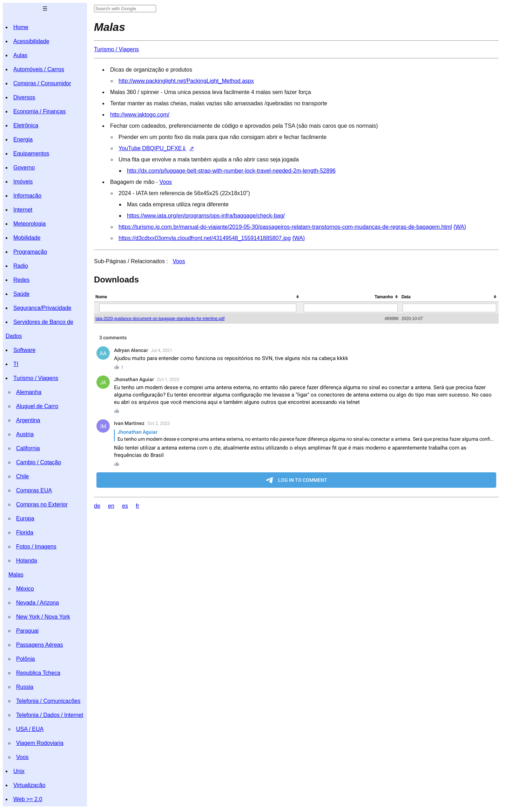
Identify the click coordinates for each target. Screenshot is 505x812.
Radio (21, 266)
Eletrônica (26, 125)
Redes (21, 280)
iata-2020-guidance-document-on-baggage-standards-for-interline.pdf (160, 319)
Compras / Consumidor (42, 83)
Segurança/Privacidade (42, 308)
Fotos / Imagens (36, 547)
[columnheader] (198, 297)
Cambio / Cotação (39, 462)
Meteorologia (30, 224)
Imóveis (23, 182)
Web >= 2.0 (28, 799)
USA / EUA (30, 729)
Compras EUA (34, 490)
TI (16, 364)
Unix (19, 771)
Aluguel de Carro (37, 406)
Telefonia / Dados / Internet (50, 715)
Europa (25, 518)
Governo (24, 168)
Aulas (20, 55)
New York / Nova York (43, 617)
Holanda (27, 561)
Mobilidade (27, 238)
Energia (23, 139)
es (125, 506)
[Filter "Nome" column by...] (198, 308)
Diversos (24, 97)
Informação (27, 196)
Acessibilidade (31, 41)
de (97, 506)
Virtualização (29, 785)
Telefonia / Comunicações (48, 701)
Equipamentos (31, 154)
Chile (22, 476)
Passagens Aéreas (39, 645)
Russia (25, 687)
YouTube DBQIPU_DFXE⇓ (152, 148)
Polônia (25, 659)
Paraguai (27, 631)
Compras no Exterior (42, 504)
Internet (23, 210)
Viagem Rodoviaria (40, 743)
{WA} (460, 227)
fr (137, 506)
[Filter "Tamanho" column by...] (351, 308)
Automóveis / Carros (39, 69)
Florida (25, 533)
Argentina (28, 420)
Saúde (21, 294)
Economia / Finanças (39, 111)
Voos (22, 757)
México (25, 589)
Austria (25, 434)
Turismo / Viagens (36, 378)
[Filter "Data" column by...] (449, 308)
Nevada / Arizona (38, 603)
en (111, 506)
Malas (16, 575)
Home (21, 27)
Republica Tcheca (38, 673)
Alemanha (29, 392)
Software (24, 350)
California (28, 448)
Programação (30, 252)
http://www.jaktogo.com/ (140, 115)
